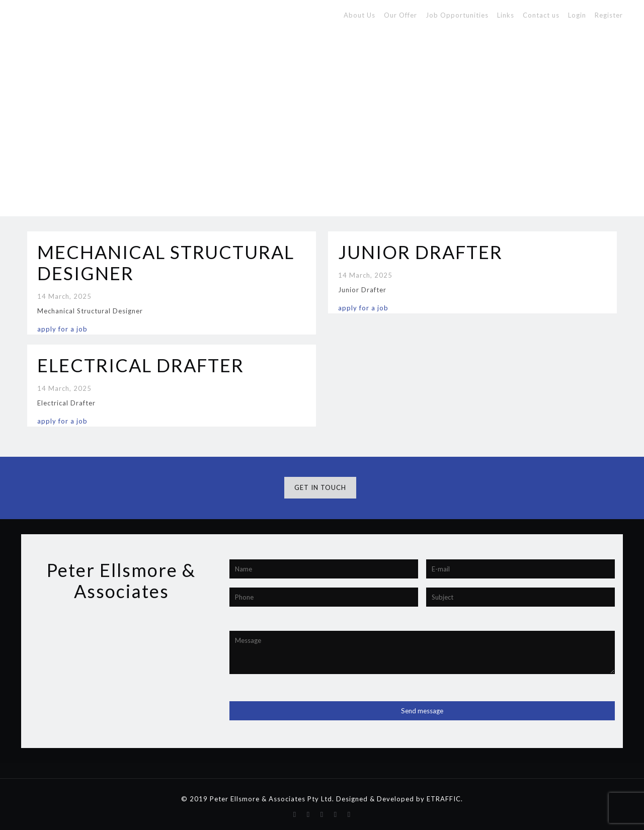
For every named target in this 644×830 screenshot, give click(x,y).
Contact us (541, 15)
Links (506, 15)
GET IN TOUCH (320, 487)
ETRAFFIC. (445, 799)
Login (577, 15)
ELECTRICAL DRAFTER (141, 365)
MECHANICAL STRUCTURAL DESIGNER (166, 263)
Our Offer (400, 15)
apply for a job (62, 329)
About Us (359, 15)
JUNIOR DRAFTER (420, 252)
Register (609, 15)
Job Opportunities (457, 15)
